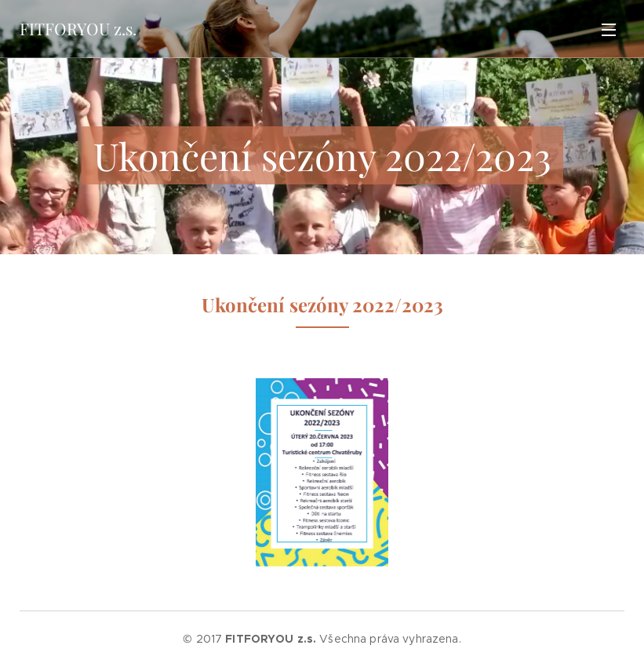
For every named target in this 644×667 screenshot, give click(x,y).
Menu (609, 30)
